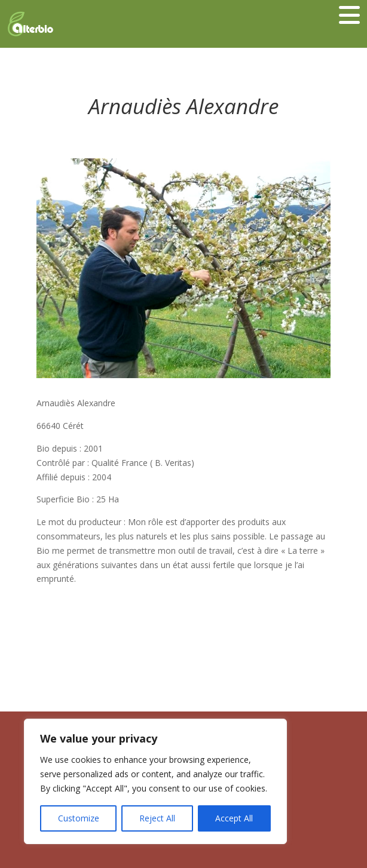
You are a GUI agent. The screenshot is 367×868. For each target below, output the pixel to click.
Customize (79, 818)
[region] (155, 781)
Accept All (234, 818)
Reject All (157, 818)
